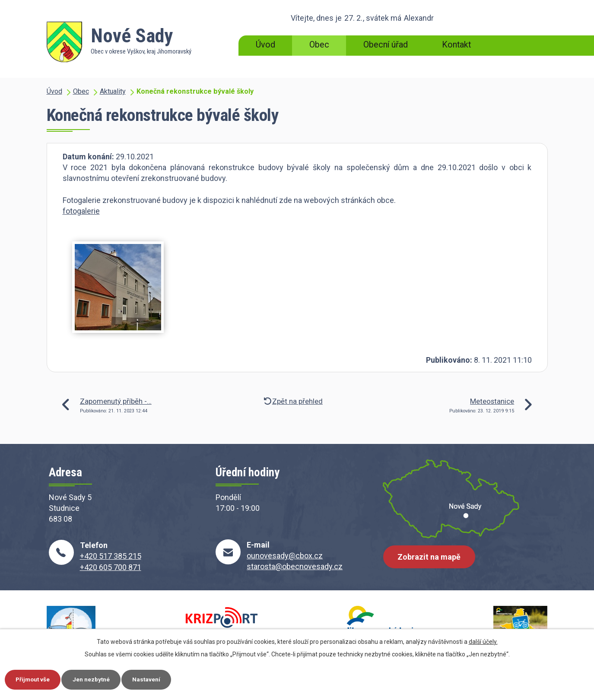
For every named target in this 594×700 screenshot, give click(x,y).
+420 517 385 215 (111, 556)
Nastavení (155, 679)
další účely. (483, 641)
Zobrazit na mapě (430, 559)
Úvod (265, 45)
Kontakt (456, 45)
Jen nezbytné (97, 679)
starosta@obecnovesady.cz (295, 566)
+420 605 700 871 (111, 567)
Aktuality (113, 91)
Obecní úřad (386, 45)
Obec (319, 45)
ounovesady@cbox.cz (285, 556)
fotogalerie (81, 211)
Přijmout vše (35, 679)
